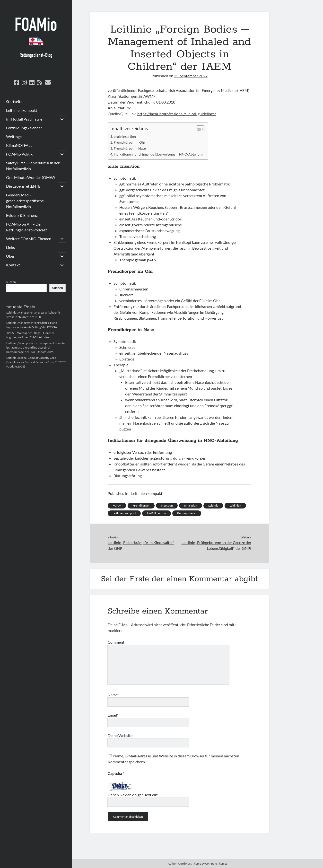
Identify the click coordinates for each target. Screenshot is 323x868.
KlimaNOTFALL (19, 145)
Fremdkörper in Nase (130, 148)
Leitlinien (235, 505)
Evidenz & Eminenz (22, 215)
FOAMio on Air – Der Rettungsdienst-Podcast (26, 227)
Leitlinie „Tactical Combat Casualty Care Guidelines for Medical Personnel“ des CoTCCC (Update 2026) (36, 362)
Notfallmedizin (157, 513)
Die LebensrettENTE (23, 186)
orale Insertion (125, 136)
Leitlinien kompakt (22, 110)
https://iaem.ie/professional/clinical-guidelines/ (177, 114)
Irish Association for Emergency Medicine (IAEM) (208, 90)
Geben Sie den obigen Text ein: (133, 795)
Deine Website (120, 735)
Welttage (14, 136)
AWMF (149, 96)
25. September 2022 (191, 76)
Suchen (11, 282)
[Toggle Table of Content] (198, 129)
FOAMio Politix (19, 154)
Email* (113, 715)
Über (10, 256)
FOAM (117, 505)
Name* (113, 695)
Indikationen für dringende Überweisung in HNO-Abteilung (158, 154)
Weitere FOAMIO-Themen (29, 239)
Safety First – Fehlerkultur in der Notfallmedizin (33, 166)
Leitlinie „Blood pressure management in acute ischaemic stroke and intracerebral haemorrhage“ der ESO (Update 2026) (35, 347)
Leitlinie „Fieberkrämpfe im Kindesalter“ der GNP (141, 545)
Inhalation (191, 505)
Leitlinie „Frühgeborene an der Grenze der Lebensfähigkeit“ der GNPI (216, 545)
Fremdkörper (141, 505)
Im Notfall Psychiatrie (24, 119)
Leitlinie (213, 505)
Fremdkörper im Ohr (130, 142)
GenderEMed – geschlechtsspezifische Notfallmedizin (25, 201)
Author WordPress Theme (184, 864)
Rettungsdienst (187, 513)
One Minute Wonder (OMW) (31, 177)
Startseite (14, 101)
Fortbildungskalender (24, 128)
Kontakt (13, 265)
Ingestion (167, 505)
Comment (116, 642)
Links (10, 247)
